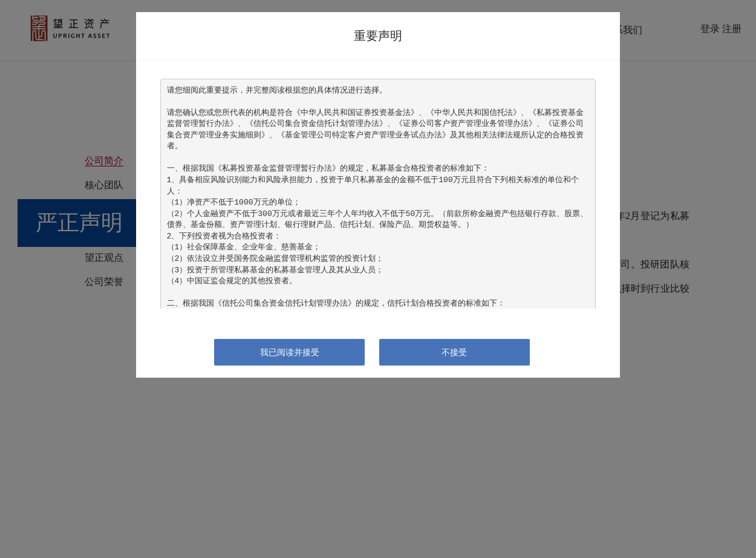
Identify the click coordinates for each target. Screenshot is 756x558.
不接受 (454, 352)
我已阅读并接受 (290, 352)
